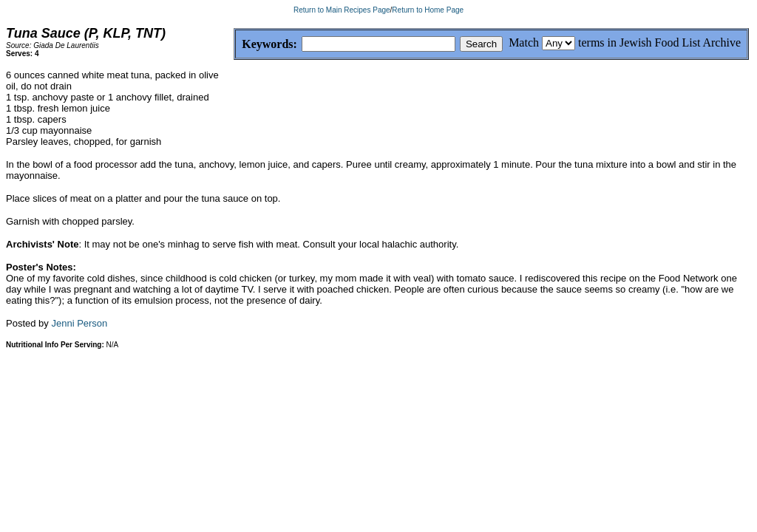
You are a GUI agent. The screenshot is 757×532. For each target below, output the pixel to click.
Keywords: (234, 45)
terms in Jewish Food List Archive (659, 42)
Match (524, 42)
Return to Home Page (428, 10)
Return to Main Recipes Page (342, 10)
